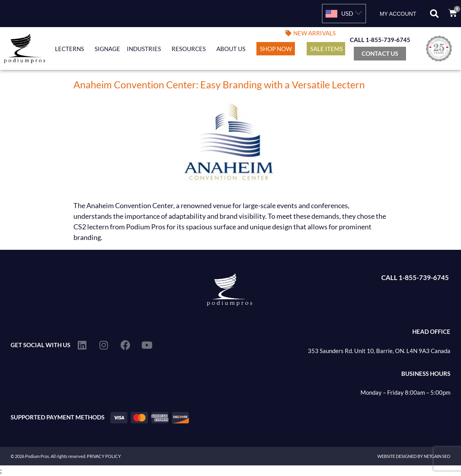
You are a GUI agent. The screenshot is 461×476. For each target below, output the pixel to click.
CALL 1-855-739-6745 (380, 40)
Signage (107, 49)
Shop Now (276, 49)
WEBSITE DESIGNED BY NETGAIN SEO (414, 456)
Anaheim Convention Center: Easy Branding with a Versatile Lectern (219, 84)
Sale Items (327, 49)
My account (398, 14)
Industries (146, 49)
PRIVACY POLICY (104, 456)
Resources (191, 49)
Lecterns (71, 49)
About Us (233, 49)
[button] (434, 14)
